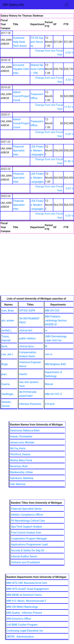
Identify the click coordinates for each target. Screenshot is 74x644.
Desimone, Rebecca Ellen (25, 431)
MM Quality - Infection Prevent (24, 613)
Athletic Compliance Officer (27, 515)
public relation (27, 338)
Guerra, (6, 384)
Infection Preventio (30, 404)
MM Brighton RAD (55, 364)
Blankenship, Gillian (21, 472)
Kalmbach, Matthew (22, 478)
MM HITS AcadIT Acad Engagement (28, 589)
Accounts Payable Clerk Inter (21, 69)
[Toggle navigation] (67, 5)
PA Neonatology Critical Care (28, 521)
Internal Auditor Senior (24, 556)
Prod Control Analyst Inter (26, 533)
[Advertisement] (37, 271)
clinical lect (26, 330)
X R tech (50, 404)
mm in (49, 354)
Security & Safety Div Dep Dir (28, 550)
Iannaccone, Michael (22, 442)
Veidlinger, (8, 394)
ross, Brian (8, 311)
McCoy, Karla (18, 448)
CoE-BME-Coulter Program (22, 625)
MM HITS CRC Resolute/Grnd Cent (27, 583)
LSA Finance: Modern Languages (37, 151)
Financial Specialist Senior (26, 509)
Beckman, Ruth (19, 466)
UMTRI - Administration (20, 637)
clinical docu (26, 346)
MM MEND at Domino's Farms (24, 595)
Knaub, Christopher (21, 436)
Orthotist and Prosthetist (25, 562)
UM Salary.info (13, 5)
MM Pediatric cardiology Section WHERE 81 (56, 321)
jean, (4, 374)
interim (23, 374)
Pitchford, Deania (20, 454)
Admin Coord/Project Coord (21, 96)
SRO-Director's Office (19, 619)
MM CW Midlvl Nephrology (22, 607)
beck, (5, 346)
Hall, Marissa (18, 484)
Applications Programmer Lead (29, 545)
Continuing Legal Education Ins (25, 631)
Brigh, (5, 364)
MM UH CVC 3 (53, 394)
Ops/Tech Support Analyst (26, 527)
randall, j (6, 330)
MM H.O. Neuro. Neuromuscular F (26, 601)
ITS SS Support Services (37, 42)
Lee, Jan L (7, 354)
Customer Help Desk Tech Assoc (20, 42)
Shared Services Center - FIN (37, 69)
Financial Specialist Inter (19, 151)
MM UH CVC (52, 311)
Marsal (49, 384)
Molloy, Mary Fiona (21, 460)
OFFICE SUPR (27, 311)
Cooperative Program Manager (29, 539)
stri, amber (8, 321)
